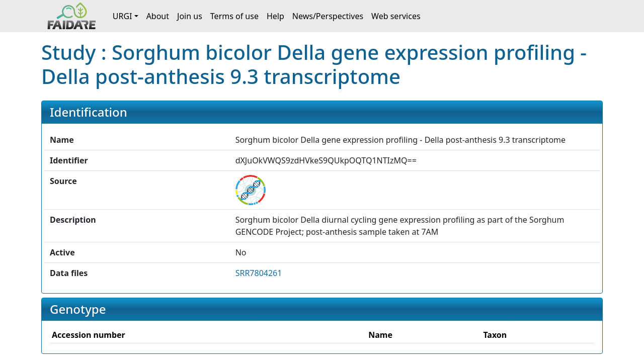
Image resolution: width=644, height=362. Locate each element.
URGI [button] (123, 16)
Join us (190, 16)
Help (275, 16)
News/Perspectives (328, 16)
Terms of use (234, 16)
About (158, 16)
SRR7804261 (259, 273)
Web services (396, 16)
